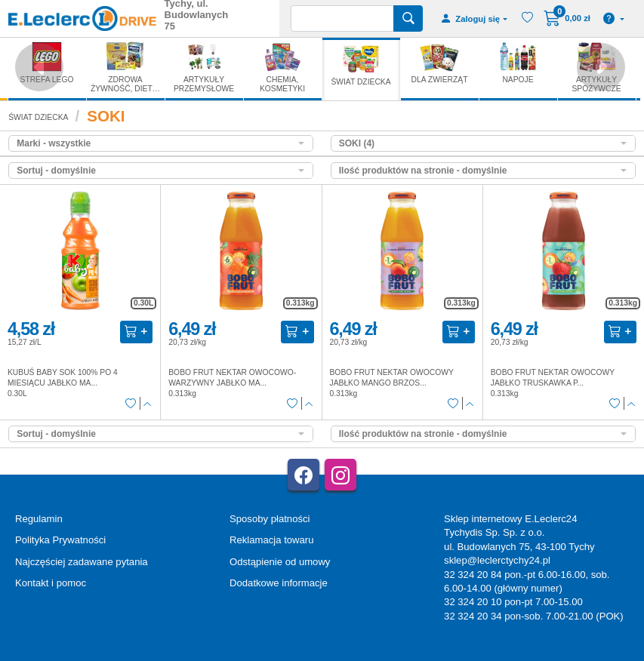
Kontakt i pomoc (51, 583)
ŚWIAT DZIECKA (38, 117)
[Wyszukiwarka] (342, 18)
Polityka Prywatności (60, 540)
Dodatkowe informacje (279, 583)
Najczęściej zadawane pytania (82, 562)
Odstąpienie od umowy (280, 562)
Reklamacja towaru (271, 540)
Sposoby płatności (270, 519)
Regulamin (39, 519)
